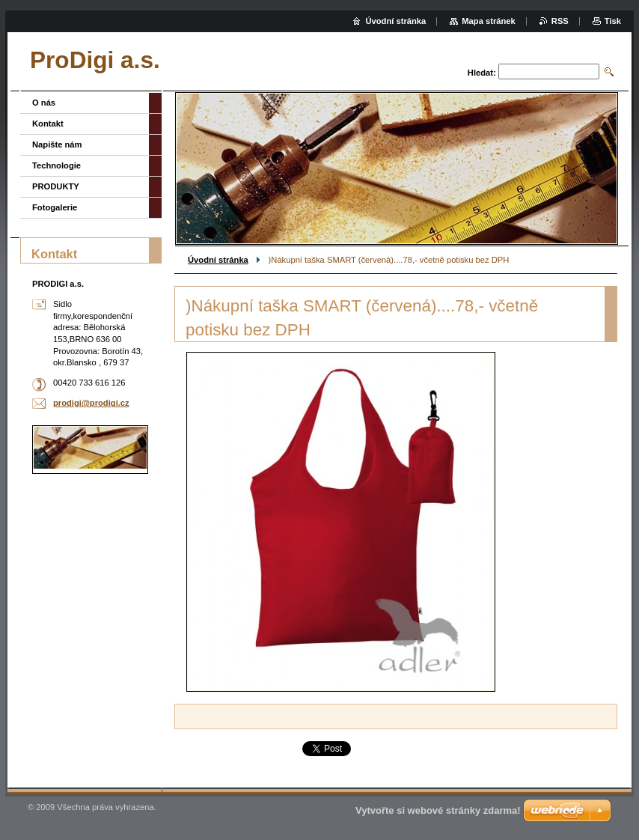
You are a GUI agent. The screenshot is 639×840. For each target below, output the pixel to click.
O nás (44, 103)
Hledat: (482, 73)
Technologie (56, 165)
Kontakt (48, 124)
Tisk (613, 21)
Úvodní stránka (218, 260)
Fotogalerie (55, 207)
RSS (560, 21)
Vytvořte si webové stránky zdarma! (438, 810)
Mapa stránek (489, 21)
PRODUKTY (56, 186)
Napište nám (57, 144)
